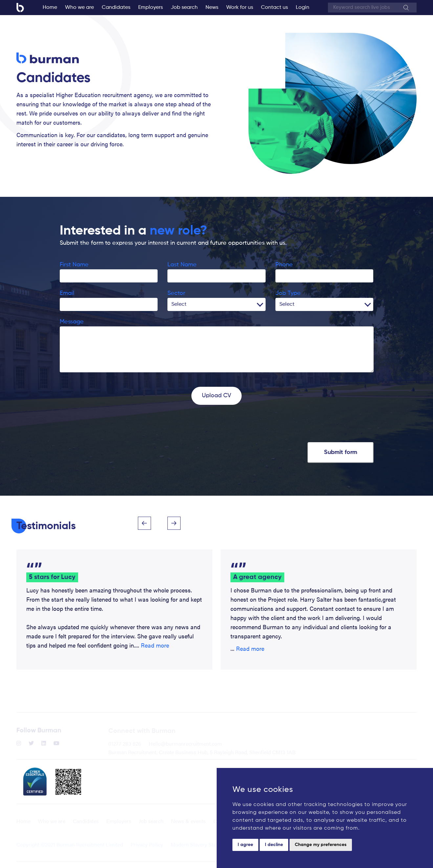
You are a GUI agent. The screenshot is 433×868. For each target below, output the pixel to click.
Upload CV (216, 396)
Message (72, 322)
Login (303, 8)
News (212, 8)
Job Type (288, 293)
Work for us (240, 8)
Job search (184, 8)
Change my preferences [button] (321, 845)
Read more (155, 645)
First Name (74, 265)
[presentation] (110, 424)
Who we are (79, 8)
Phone (284, 265)
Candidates (116, 8)
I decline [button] (274, 845)
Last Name (182, 265)
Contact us (274, 8)
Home (50, 8)
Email (67, 293)
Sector (176, 293)
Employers (151, 8)
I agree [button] (245, 845)
